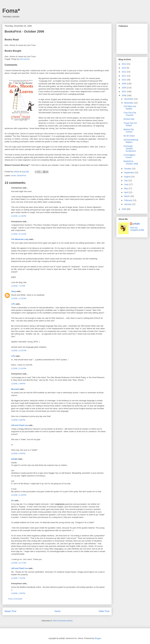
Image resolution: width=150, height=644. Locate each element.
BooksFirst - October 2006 (131, 162)
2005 (124, 209)
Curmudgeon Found (129, 156)
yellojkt (14, 459)
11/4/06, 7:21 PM (18, 578)
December (129, 99)
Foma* (11, 11)
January (128, 204)
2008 (124, 88)
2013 (124, 68)
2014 (124, 64)
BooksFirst (22, 175)
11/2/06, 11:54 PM (19, 216)
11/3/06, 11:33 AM (19, 298)
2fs (12, 500)
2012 (124, 72)
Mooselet (15, 389)
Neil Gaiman (25, 59)
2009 (124, 84)
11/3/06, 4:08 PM (18, 420)
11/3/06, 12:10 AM (19, 234)
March (127, 196)
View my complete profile (137, 229)
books (14, 175)
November (129, 103)
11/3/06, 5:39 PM (18, 453)
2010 (124, 80)
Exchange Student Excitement (130, 149)
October (128, 169)
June (126, 184)
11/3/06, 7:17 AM (18, 286)
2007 (124, 92)
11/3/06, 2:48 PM (18, 384)
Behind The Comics (129, 131)
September (129, 173)
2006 (124, 95)
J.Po (13, 304)
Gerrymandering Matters (131, 141)
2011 (124, 76)
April (126, 192)
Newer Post (10, 611)
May (126, 188)
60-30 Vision (129, 136)
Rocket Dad (129, 119)
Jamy (13, 291)
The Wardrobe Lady (20, 239)
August (127, 177)
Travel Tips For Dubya (130, 124)
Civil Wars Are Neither (130, 108)
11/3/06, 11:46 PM (19, 495)
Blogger (98, 638)
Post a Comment (15, 599)
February (128, 200)
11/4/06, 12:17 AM (19, 563)
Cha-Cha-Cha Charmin (130, 114)
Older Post (104, 611)
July (126, 180)
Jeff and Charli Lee (19, 425)
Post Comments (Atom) (63, 621)
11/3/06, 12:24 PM (19, 368)
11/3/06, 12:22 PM (19, 350)
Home (58, 611)
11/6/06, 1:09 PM (18, 593)
